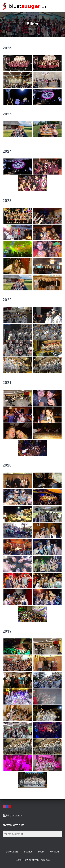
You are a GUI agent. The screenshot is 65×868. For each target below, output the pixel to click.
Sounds (28, 852)
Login (41, 852)
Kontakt (55, 852)
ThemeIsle (45, 860)
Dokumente (12, 852)
